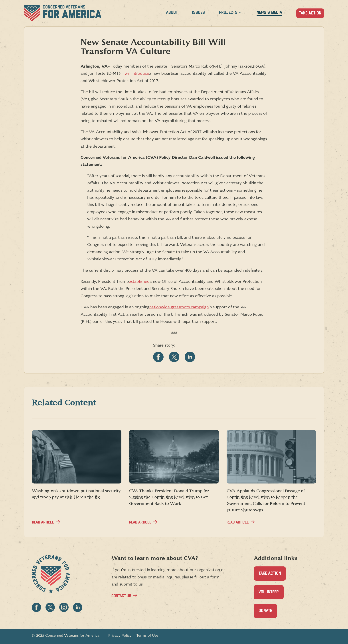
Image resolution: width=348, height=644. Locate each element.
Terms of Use (147, 636)
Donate (268, 613)
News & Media (269, 13)
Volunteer (271, 595)
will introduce (137, 73)
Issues (198, 13)
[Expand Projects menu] (240, 13)
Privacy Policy (120, 636)
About (172, 13)
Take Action (310, 13)
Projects (228, 13)
